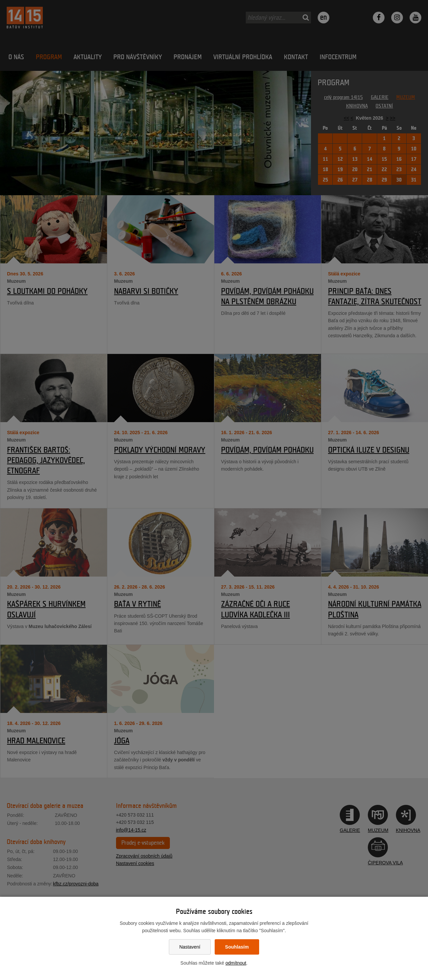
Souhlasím (237, 947)
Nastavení (190, 947)
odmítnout (236, 963)
